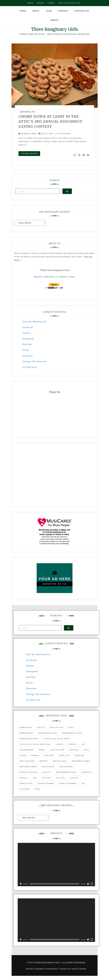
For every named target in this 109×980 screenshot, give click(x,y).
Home (23, 11)
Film (49, 11)
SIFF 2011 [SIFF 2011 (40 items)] (60, 778)
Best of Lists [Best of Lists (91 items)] (57, 727)
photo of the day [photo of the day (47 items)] (28, 772)
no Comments (63, 134)
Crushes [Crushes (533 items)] (72, 744)
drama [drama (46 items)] (42, 750)
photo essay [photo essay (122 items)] (48, 767)
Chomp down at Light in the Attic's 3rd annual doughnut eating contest (51, 122)
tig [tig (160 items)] (83, 783)
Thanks (51, 3)
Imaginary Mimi (29, 134)
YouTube (27, 344)
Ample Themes (79, 969)
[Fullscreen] (92, 884)
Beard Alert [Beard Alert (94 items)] (26, 727)
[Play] (21, 884)
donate (38, 277)
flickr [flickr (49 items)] (23, 755)
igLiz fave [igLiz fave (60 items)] (49, 755)
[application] (56, 865)
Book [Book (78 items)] (71, 727)
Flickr (26, 350)
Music (36, 11)
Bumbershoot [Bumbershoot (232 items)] (27, 733)
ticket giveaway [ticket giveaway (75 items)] (46, 783)
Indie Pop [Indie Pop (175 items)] (80, 755)
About (30, 3)
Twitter (27, 333)
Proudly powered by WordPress (42, 969)
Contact (63, 11)
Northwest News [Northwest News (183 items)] (28, 767)
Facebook (28, 327)
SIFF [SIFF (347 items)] (35, 778)
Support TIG (82, 11)
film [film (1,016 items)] (86, 750)
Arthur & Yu (27, 112)
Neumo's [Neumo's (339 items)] (44, 761)
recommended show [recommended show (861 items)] (66, 772)
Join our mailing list (69, 3)
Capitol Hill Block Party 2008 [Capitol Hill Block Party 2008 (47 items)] (35, 744)
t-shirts (62, 277)
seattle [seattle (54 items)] (24, 778)
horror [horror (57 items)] (35, 755)
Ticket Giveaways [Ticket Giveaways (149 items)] (68, 783)
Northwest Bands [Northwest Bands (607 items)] (81, 761)
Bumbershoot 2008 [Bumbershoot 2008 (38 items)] (72, 733)
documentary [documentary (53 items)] (27, 750)
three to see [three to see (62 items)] (26, 783)
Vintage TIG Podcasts (35, 361)
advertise (50, 277)
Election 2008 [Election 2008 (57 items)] (57, 750)
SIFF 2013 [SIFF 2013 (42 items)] (74, 778)
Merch (54, 20)
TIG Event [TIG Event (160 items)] (25, 789)
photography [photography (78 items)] (66, 767)
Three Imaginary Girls (55, 29)
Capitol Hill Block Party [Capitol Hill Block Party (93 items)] (57, 739)
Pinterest (28, 356)
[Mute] (88, 884)
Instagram (28, 339)
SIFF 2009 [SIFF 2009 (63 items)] (46, 778)
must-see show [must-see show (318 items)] (27, 761)
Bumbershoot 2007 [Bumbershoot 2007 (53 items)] (48, 733)
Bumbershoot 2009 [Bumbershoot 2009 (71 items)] (29, 739)
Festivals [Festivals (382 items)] (74, 750)
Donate (40, 3)
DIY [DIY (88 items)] (83, 744)
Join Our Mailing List (35, 322)
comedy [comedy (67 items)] (60, 744)
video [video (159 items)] (37, 789)
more (72, 277)
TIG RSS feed (29, 367)
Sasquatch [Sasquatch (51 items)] (87, 772)
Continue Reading (29, 154)
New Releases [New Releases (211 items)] (60, 761)
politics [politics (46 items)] (47, 772)
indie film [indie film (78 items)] (64, 755)
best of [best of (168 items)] (41, 727)
